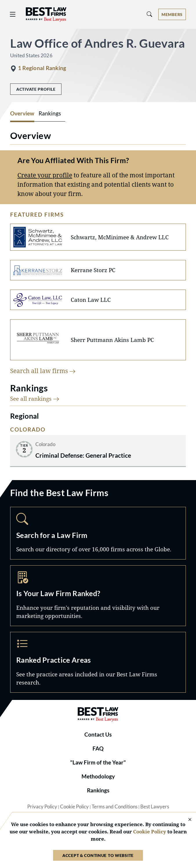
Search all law (43, 371)
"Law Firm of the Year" (98, 762)
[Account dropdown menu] (172, 14)
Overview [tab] (22, 113)
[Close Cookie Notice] (186, 820)
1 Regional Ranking (42, 68)
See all (35, 399)
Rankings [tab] (50, 113)
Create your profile (45, 175)
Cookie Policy (74, 807)
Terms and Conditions (115, 807)
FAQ (98, 748)
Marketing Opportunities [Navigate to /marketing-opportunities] (98, 596)
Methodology (98, 776)
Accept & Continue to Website (98, 855)
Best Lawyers (155, 807)
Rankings (98, 790)
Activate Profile (36, 89)
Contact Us (98, 735)
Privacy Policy (42, 807)
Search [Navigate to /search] (98, 533)
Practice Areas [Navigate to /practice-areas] (98, 662)
